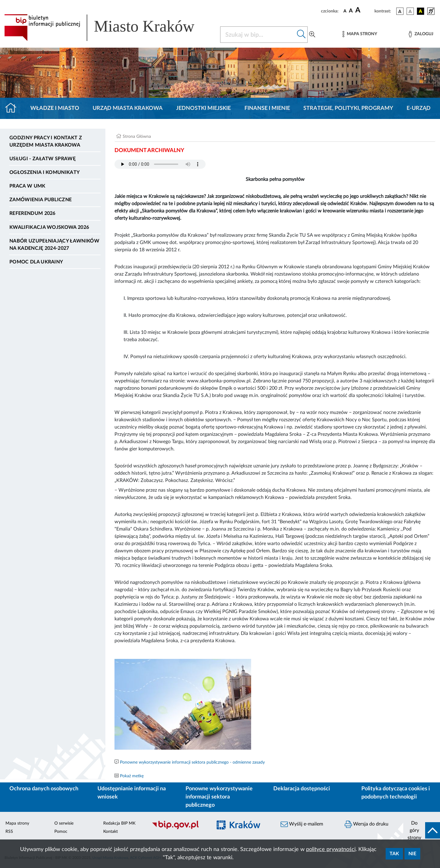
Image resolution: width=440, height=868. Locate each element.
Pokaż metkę (132, 776)
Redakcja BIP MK (119, 823)
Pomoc (61, 832)
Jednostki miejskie (203, 108)
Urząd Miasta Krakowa (128, 108)
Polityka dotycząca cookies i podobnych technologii (396, 793)
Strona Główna (137, 137)
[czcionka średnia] (351, 11)
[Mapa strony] (360, 34)
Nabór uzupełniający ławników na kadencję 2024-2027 (54, 245)
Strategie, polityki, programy (348, 108)
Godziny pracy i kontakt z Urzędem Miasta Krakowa (46, 141)
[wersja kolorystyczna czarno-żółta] (421, 11)
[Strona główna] (13, 108)
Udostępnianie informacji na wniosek (132, 793)
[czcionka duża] (364, 10)
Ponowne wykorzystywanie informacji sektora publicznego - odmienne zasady (192, 762)
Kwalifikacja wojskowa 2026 (49, 227)
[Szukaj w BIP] (258, 35)
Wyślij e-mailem (302, 824)
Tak (394, 854)
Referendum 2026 (32, 213)
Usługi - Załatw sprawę (43, 159)
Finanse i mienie (267, 108)
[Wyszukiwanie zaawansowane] (312, 35)
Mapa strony (17, 823)
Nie (412, 854)
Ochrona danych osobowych (44, 789)
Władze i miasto (55, 108)
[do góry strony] (422, 830)
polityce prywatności (331, 849)
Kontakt (111, 832)
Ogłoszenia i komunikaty (44, 172)
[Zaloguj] (421, 34)
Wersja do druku (367, 824)
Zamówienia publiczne (41, 200)
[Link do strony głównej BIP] (108, 28)
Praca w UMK (27, 186)
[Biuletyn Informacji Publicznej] (179, 829)
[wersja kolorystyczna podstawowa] (400, 11)
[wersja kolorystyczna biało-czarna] (410, 11)
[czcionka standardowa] (345, 11)
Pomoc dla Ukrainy (36, 262)
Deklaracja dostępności (302, 789)
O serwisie (64, 823)
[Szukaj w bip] (301, 35)
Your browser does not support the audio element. (160, 164)
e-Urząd (419, 108)
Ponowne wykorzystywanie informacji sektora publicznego (219, 797)
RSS (9, 832)
